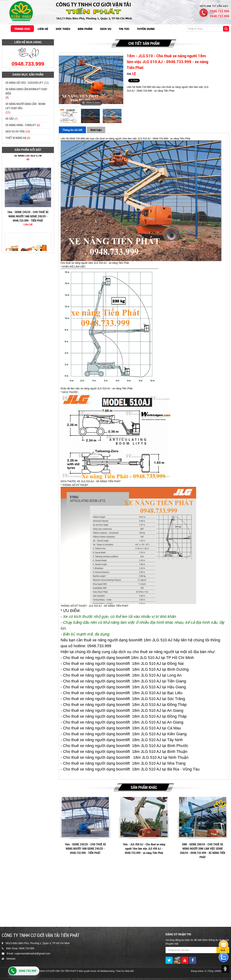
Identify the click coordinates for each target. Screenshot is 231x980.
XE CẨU (10, 119)
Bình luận (96, 130)
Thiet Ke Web (123, 971)
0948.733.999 (28, 971)
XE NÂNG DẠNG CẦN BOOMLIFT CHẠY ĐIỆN (26, 91)
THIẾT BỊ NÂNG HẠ (16, 138)
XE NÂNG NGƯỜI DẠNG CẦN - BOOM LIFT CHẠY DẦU (25, 106)
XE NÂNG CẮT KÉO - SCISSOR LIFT (24, 83)
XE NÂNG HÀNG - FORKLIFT (21, 125)
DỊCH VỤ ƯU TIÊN (15, 131)
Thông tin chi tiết (72, 130)
